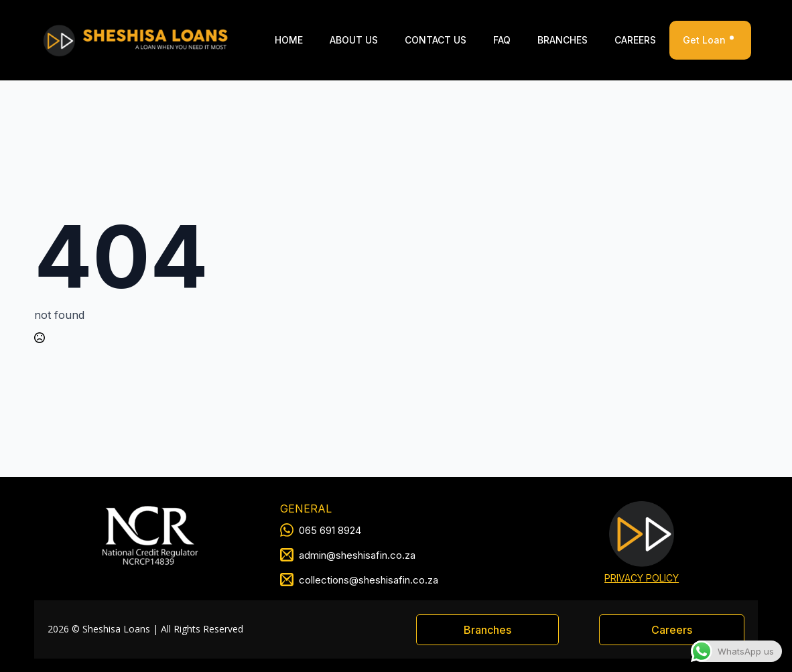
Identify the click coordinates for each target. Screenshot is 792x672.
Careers (635, 40)
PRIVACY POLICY (642, 578)
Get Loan (710, 40)
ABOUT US (354, 40)
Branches (563, 40)
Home (289, 40)
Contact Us (436, 40)
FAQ (502, 40)
